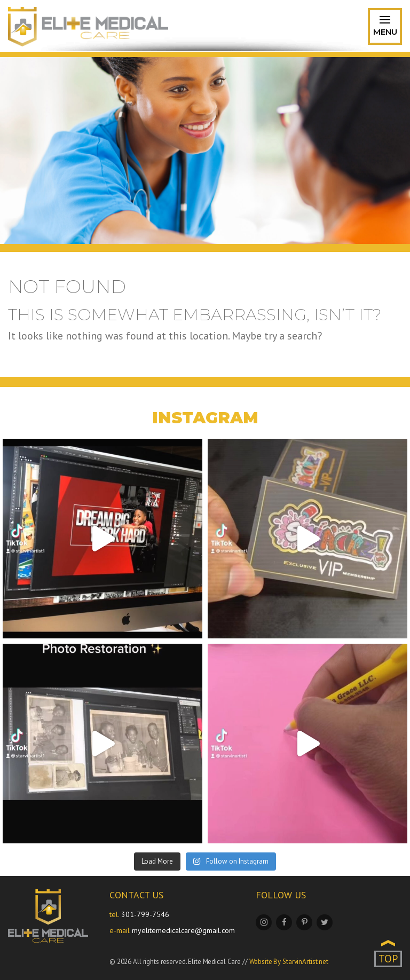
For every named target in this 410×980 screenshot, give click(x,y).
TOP (388, 959)
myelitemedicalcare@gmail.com (183, 930)
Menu (385, 28)
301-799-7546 (145, 914)
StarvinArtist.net (305, 962)
